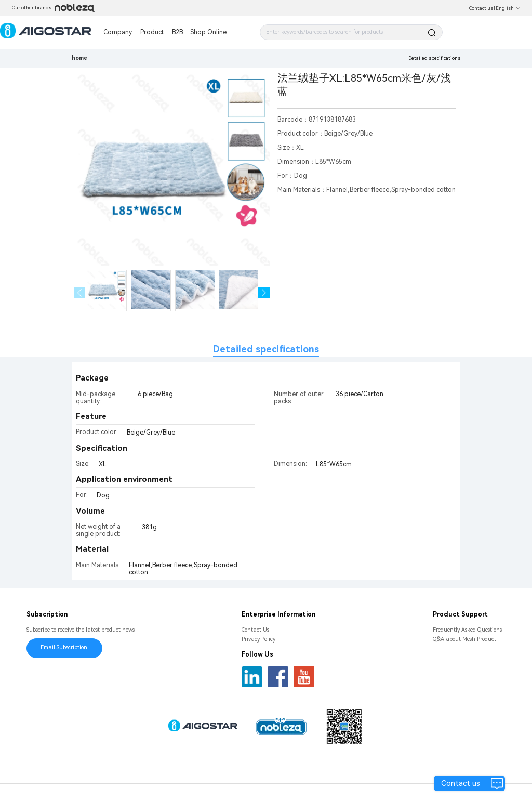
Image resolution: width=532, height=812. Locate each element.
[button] (264, 293)
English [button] (508, 8)
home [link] (79, 58)
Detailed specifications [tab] (266, 349)
